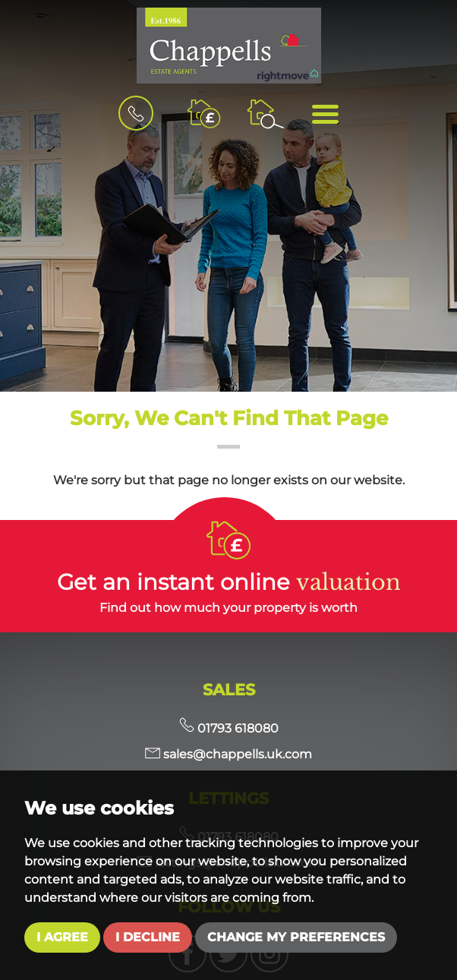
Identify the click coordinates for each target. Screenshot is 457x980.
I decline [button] (148, 937)
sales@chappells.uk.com (228, 754)
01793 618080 (229, 728)
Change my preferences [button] (296, 937)
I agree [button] (62, 937)
